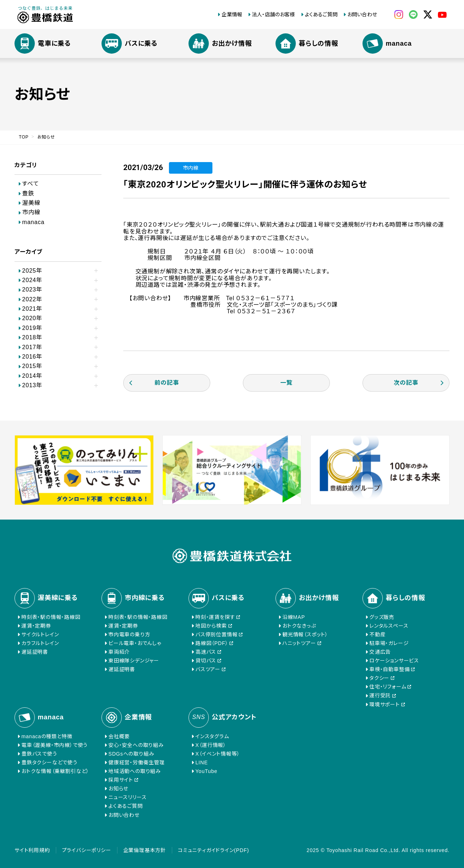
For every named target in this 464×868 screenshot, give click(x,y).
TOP (24, 137)
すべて (30, 184)
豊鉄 (28, 193)
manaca (33, 222)
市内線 (31, 212)
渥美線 (31, 203)
